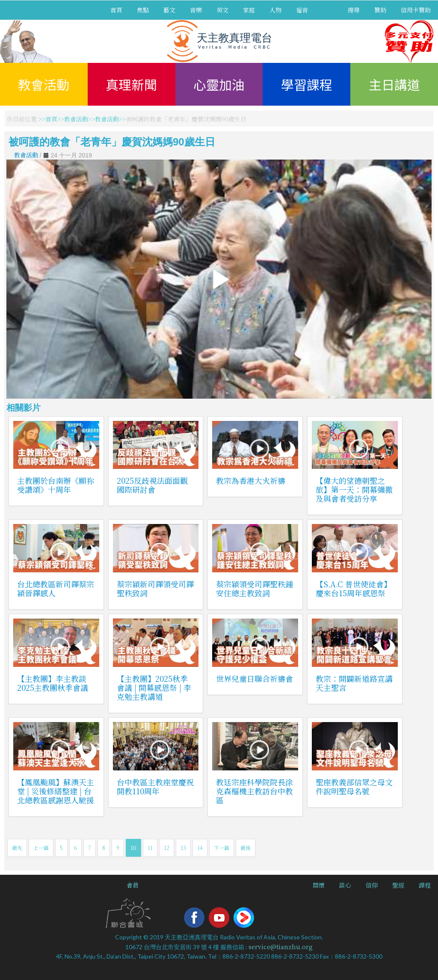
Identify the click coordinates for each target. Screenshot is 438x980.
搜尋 (354, 10)
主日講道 (394, 84)
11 (150, 848)
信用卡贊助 (416, 10)
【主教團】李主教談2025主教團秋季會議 (53, 683)
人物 (275, 10)
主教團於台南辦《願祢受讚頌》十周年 (56, 485)
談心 (345, 885)
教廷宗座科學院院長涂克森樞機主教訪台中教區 (255, 791)
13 (183, 848)
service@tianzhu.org (281, 947)
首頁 (116, 10)
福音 (302, 10)
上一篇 (41, 848)
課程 (425, 885)
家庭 (249, 10)
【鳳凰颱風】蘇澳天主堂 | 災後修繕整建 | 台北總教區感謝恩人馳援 (56, 791)
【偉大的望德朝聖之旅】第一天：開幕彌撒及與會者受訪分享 (354, 489)
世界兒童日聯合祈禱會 (255, 678)
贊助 (380, 10)
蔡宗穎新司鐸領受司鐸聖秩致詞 (155, 588)
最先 (17, 848)
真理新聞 (131, 84)
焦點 (143, 10)
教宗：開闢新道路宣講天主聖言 (354, 683)
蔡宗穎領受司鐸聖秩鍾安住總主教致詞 (255, 588)
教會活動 (44, 84)
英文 (222, 10)
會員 (133, 885)
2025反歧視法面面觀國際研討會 (152, 485)
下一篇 (222, 848)
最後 (246, 848)
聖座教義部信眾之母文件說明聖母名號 (354, 786)
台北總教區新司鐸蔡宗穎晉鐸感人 (56, 588)
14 (200, 848)
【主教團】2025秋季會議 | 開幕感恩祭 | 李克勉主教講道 (154, 687)
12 (167, 848)
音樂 (196, 10)
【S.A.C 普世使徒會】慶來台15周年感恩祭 (354, 588)
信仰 (372, 885)
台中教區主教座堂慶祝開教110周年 (155, 786)
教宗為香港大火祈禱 (251, 480)
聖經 (398, 885)
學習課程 (307, 84)
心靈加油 (219, 84)
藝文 (169, 10)
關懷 (319, 885)
